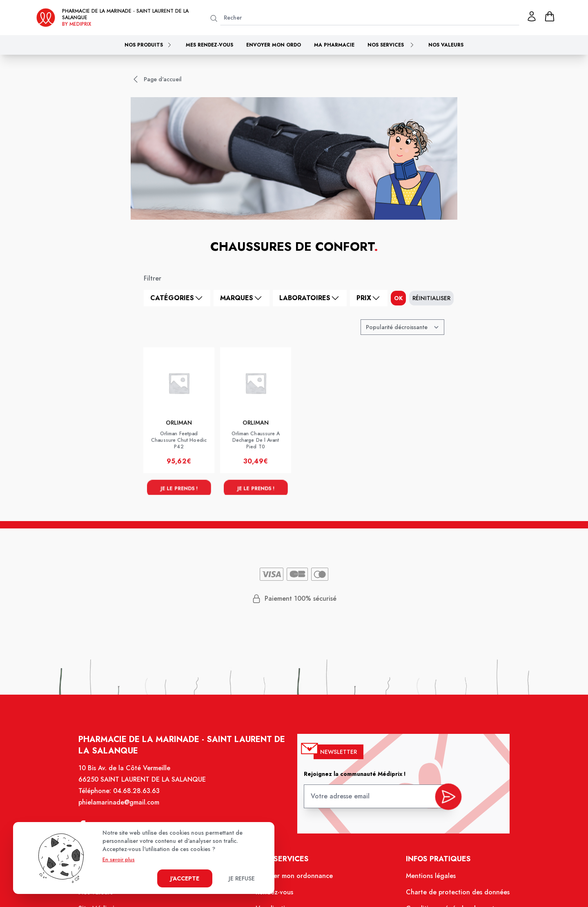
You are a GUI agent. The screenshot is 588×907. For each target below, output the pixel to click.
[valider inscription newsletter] (443, 800)
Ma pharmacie (334, 45)
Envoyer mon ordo (274, 45)
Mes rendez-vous (209, 45)
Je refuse (242, 878)
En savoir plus (119, 860)
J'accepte (185, 878)
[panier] (550, 16)
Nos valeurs (446, 45)
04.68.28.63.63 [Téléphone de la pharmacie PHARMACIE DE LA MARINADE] (142, 798)
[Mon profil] (532, 16)
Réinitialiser (431, 298)
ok (398, 298)
